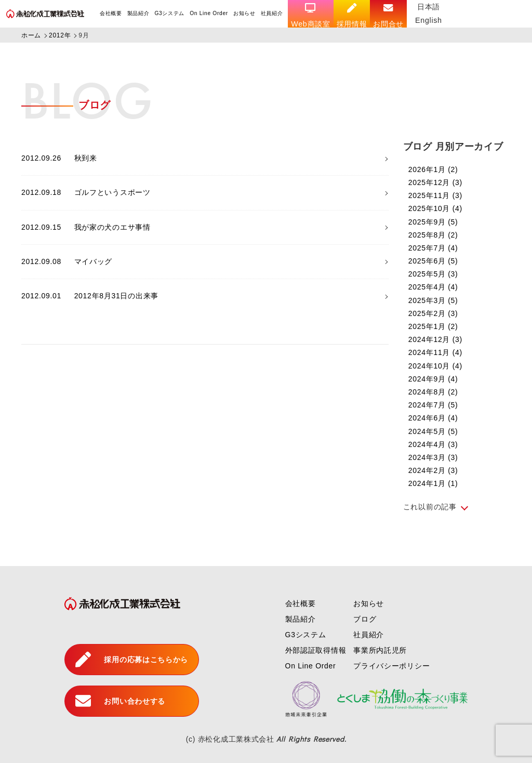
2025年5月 (433, 274)
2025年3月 (433, 300)
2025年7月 (433, 248)
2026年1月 (433, 169)
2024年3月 (433, 457)
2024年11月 (435, 352)
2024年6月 (433, 418)
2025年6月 (433, 261)
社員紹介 (272, 13)
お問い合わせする (120, 701)
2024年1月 (433, 483)
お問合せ (389, 16)
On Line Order (209, 13)
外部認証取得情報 (316, 650)
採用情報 (352, 16)
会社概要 (111, 13)
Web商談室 (311, 16)
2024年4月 (433, 444)
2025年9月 (433, 222)
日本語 (429, 7)
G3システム (170, 13)
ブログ (365, 619)
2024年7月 (433, 405)
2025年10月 (435, 208)
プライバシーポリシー (391, 666)
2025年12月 (435, 182)
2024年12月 (435, 339)
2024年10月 (435, 366)
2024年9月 (433, 379)
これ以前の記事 (430, 507)
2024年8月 (433, 392)
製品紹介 (138, 13)
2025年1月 (433, 326)
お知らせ (244, 13)
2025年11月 (435, 195)
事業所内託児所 (380, 650)
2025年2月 (433, 313)
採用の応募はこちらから (132, 660)
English (429, 20)
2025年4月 (433, 287)
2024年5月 (433, 431)
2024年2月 (433, 470)
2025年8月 (433, 235)
